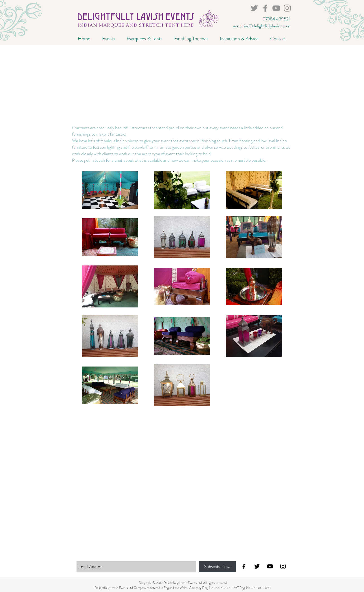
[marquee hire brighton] (265, 8)
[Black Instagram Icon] (283, 566)
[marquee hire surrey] (276, 8)
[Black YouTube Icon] (270, 566)
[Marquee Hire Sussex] (254, 8)
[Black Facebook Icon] (244, 566)
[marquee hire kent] (287, 8)
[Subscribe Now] (217, 567)
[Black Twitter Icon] (257, 566)
